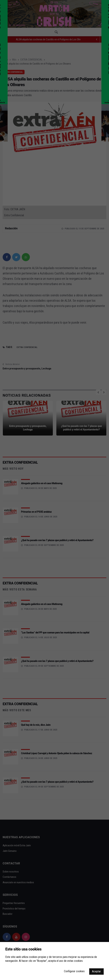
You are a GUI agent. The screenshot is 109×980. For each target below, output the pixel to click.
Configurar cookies (74, 971)
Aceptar (96, 971)
